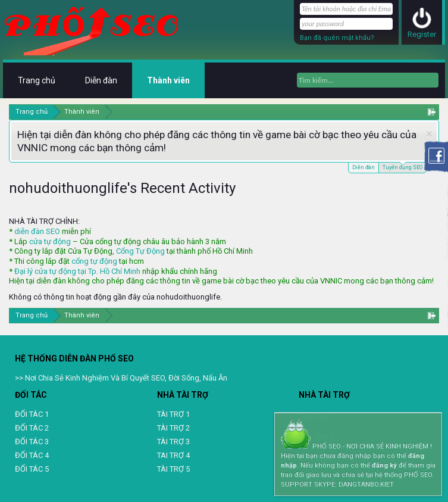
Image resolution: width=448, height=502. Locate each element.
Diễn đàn (364, 167)
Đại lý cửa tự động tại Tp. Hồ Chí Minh (77, 271)
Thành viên (168, 80)
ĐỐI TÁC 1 (32, 414)
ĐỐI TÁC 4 (32, 455)
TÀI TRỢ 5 (173, 469)
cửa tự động (50, 241)
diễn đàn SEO (37, 231)
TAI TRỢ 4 (173, 455)
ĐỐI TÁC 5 (32, 469)
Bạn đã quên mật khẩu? (337, 38)
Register (422, 34)
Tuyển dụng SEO (402, 166)
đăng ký (384, 465)
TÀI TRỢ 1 (173, 414)
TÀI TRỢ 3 (173, 442)
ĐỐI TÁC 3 (32, 442)
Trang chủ (37, 80)
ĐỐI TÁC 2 (32, 428)
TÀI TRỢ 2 (173, 428)
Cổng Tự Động (140, 251)
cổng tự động (94, 261)
